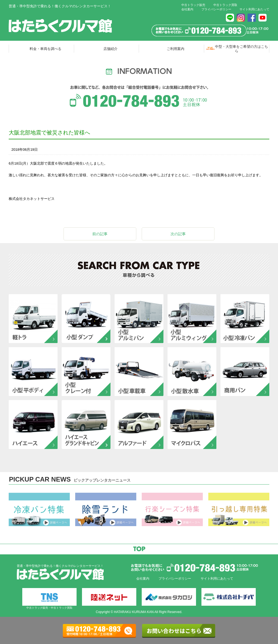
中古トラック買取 (225, 5)
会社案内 (187, 9)
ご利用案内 (176, 49)
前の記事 (100, 234)
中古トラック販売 (193, 5)
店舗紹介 (110, 49)
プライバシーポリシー (216, 9)
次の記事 (178, 234)
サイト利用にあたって (254, 9)
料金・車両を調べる (45, 49)
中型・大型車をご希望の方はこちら (241, 49)
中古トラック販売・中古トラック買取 (49, 599)
